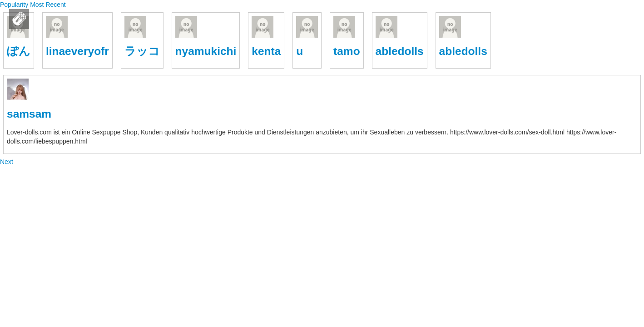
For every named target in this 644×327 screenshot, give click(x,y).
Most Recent (48, 5)
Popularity (15, 5)
